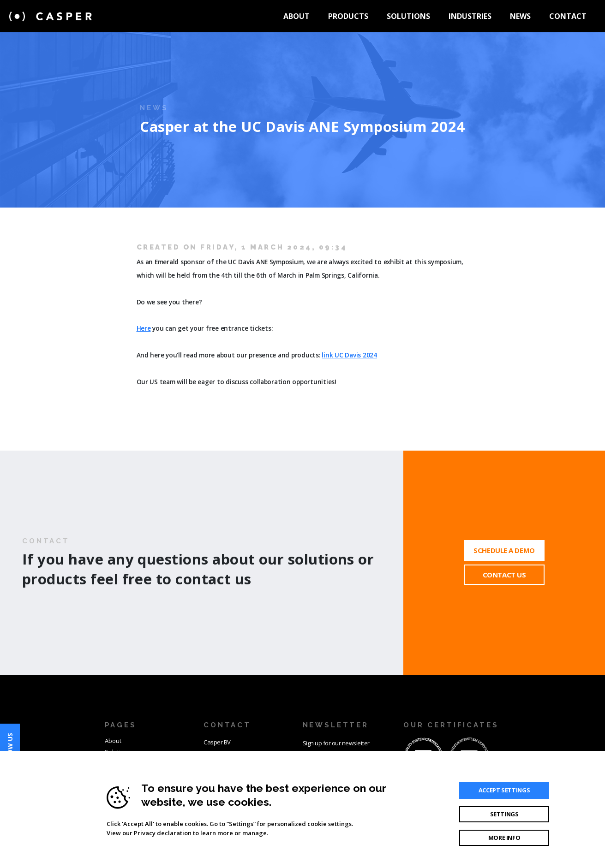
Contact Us (504, 575)
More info (504, 838)
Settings (504, 814)
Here (144, 328)
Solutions (408, 16)
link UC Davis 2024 (349, 355)
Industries (470, 16)
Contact (568, 16)
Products (348, 16)
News (520, 16)
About (297, 16)
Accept (504, 790)
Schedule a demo (504, 550)
